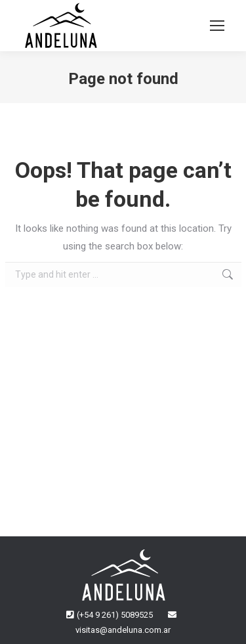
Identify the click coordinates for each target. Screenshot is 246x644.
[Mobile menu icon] (217, 26)
